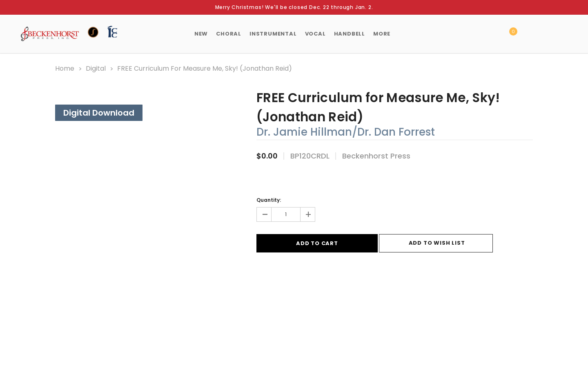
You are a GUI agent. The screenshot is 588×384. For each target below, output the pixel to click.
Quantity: (269, 200)
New (201, 34)
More (382, 34)
